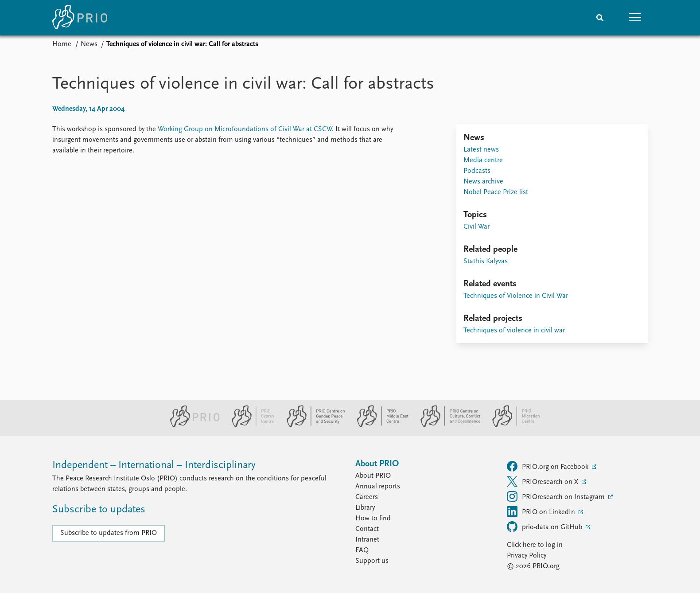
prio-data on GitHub (545, 527)
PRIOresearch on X (543, 481)
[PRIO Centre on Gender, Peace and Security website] (312, 425)
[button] (635, 18)
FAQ (362, 550)
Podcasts (477, 171)
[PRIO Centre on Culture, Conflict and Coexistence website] (447, 425)
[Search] (600, 18)
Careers (367, 497)
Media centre (483, 160)
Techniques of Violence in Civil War (516, 296)
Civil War (476, 227)
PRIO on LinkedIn (542, 511)
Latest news (481, 150)
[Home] (80, 18)
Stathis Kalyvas (486, 261)
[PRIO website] (191, 425)
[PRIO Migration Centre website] (511, 425)
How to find (373, 519)
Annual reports (378, 487)
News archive (483, 182)
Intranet (367, 540)
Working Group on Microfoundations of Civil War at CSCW (245, 129)
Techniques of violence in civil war (514, 331)
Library (365, 508)
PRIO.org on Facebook (548, 466)
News (89, 44)
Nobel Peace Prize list (496, 192)
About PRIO (373, 476)
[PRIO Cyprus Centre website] (249, 425)
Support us (372, 561)
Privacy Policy (527, 556)
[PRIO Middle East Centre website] (379, 425)
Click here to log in (535, 545)
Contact (367, 529)
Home (62, 44)
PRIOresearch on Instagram (557, 496)
